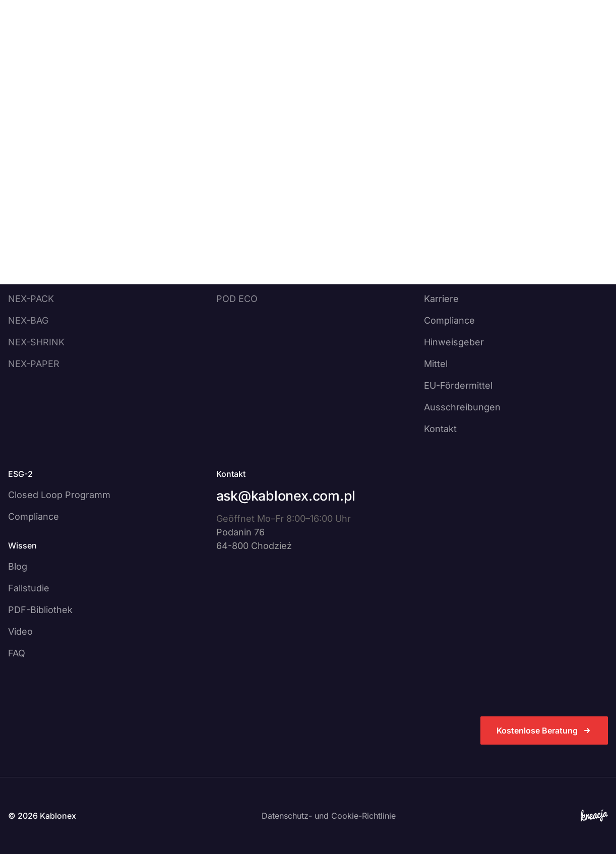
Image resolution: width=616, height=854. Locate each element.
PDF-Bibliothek (40, 610)
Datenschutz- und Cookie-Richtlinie (329, 816)
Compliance (449, 320)
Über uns (261, 38)
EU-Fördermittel (458, 385)
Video (20, 631)
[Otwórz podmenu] (127, 38)
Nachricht (445, 277)
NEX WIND (239, 277)
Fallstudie (29, 588)
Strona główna (32, 70)
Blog (18, 566)
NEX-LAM (29, 255)
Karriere (441, 299)
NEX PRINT (241, 255)
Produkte (100, 38)
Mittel (436, 364)
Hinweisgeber (454, 342)
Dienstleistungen (180, 38)
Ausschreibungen (462, 407)
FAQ (17, 653)
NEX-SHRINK (36, 342)
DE (425, 38)
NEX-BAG (28, 320)
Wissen (323, 38)
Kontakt (382, 38)
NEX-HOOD (33, 277)
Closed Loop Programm (59, 495)
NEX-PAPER (34, 364)
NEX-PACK (31, 299)
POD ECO (237, 299)
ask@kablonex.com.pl (286, 496)
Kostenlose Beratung (544, 38)
